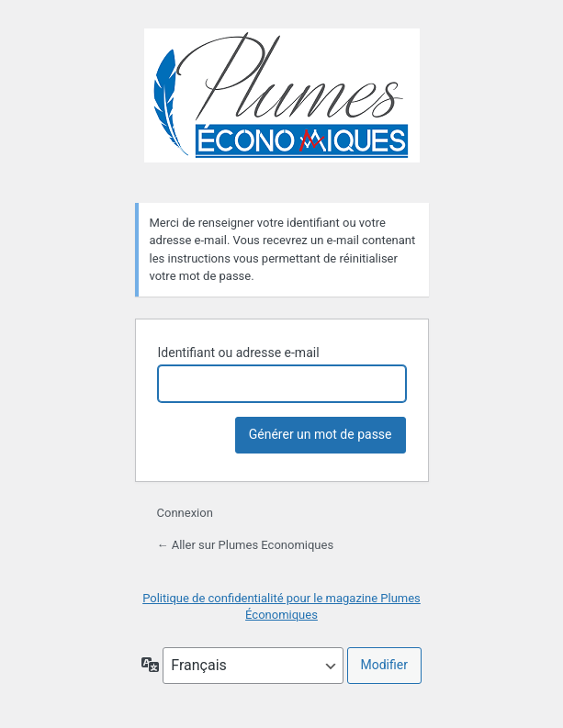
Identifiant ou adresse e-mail (239, 353)
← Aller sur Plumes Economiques (246, 545)
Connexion (185, 513)
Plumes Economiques (282, 105)
